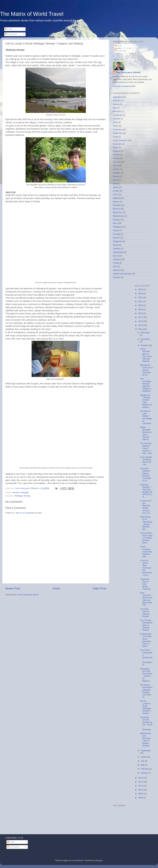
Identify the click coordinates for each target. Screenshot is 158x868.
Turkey (116, 263)
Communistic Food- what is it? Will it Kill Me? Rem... (146, 538)
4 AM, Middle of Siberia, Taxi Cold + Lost (146, 461)
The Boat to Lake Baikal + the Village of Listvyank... (146, 417)
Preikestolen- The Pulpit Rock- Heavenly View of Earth (146, 640)
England (117, 151)
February (145, 769)
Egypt (115, 147)
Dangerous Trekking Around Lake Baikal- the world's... (146, 401)
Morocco (117, 209)
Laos (115, 194)
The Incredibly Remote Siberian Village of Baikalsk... (146, 385)
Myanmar (117, 212)
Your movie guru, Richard (128, 72)
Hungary (117, 173)
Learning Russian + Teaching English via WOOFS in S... (146, 491)
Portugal (117, 234)
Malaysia (117, 198)
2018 (141, 313)
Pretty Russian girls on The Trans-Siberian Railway (146, 355)
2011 (141, 786)
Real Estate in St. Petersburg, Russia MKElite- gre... (146, 523)
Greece (116, 169)
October (145, 345)
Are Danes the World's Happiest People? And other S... (146, 691)
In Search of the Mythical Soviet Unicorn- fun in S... (146, 507)
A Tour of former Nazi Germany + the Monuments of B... (146, 568)
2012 (141, 782)
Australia (117, 101)
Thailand (117, 259)
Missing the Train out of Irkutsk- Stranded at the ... (146, 370)
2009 (141, 794)
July (143, 761)
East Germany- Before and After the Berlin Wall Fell (146, 599)
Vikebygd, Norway (22, 496)
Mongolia (117, 205)
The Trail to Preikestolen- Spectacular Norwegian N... (146, 657)
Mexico (116, 202)
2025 (141, 290)
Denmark (117, 144)
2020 (141, 305)
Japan (116, 187)
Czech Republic (120, 140)
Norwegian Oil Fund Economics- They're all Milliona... (146, 675)
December (145, 333)
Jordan (116, 191)
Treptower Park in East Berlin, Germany (145, 584)
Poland (116, 230)
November (145, 339)
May (143, 765)
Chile (115, 122)
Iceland (116, 176)
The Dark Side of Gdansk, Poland (145, 613)
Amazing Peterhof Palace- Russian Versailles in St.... (146, 474)
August (144, 757)
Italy (115, 184)
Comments (11, 34)
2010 (141, 790)
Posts (9, 29)
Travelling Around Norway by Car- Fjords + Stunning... (146, 723)
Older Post (99, 588)
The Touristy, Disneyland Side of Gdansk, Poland (146, 625)
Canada (116, 119)
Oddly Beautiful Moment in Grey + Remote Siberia (146, 433)
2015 (141, 325)
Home (56, 588)
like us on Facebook (25, 513)
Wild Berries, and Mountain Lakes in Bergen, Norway (146, 739)
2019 (141, 309)
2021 (141, 301)
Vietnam (117, 277)
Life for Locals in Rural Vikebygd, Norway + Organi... (146, 707)
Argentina (117, 97)
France (116, 158)
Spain (115, 245)
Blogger (99, 860)
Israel (115, 180)
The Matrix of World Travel (32, 14)
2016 (141, 321)
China (115, 126)
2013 (141, 778)
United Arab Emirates (122, 274)
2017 (141, 317)
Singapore (118, 241)
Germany (117, 162)
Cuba (115, 137)
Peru (115, 223)
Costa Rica (118, 133)
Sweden (117, 249)
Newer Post (13, 588)
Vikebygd (25, 492)
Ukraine (116, 270)
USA (115, 266)
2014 (141, 329)
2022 (141, 297)
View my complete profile (124, 86)
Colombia (117, 129)
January (145, 773)
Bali (115, 108)
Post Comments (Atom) (28, 595)
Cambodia (118, 115)
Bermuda (117, 111)
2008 (141, 798)
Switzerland (118, 252)
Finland (116, 155)
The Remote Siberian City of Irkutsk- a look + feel (146, 448)
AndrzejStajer (77, 860)
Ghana (116, 166)
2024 (141, 293)
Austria (116, 104)
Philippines (118, 227)
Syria (115, 256)
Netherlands (118, 216)
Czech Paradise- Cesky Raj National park (146, 552)
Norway (16, 492)
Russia (116, 238)
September (146, 751)
